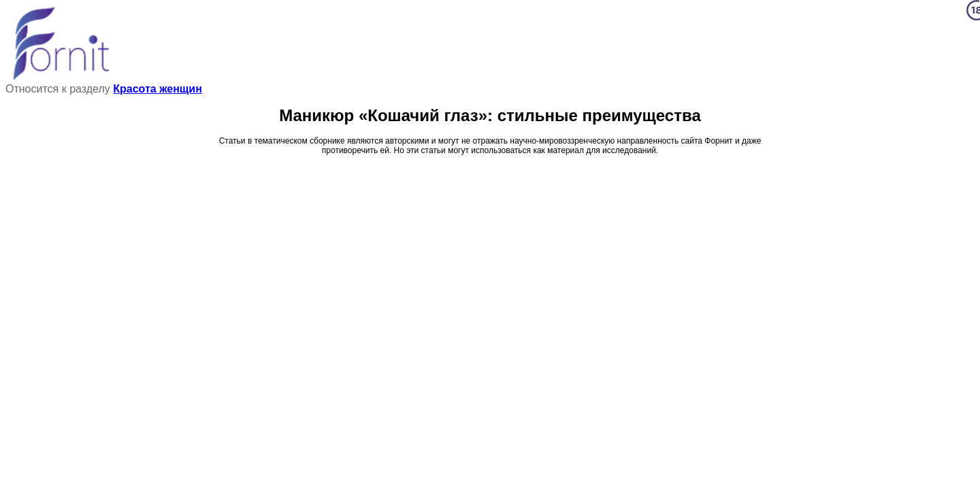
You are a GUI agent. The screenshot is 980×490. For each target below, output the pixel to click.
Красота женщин (158, 89)
